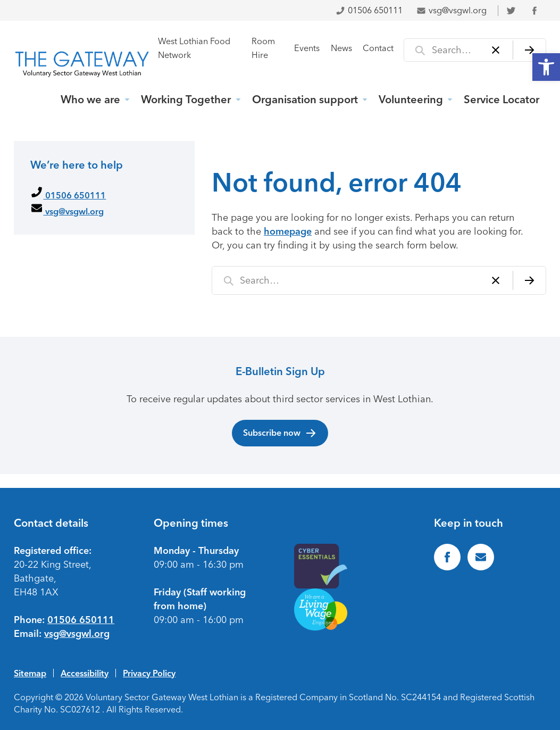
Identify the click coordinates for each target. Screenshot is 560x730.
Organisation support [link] (305, 99)
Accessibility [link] (85, 673)
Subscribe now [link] (280, 433)
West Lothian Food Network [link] (194, 48)
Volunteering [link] (411, 99)
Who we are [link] (90, 99)
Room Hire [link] (263, 48)
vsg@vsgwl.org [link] (452, 10)
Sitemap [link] (30, 673)
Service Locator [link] (502, 99)
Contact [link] (378, 48)
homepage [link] (288, 231)
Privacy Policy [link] (149, 673)
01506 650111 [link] (369, 10)
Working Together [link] (186, 99)
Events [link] (307, 48)
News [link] (341, 48)
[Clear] (496, 50)
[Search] (529, 50)
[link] (546, 67)
